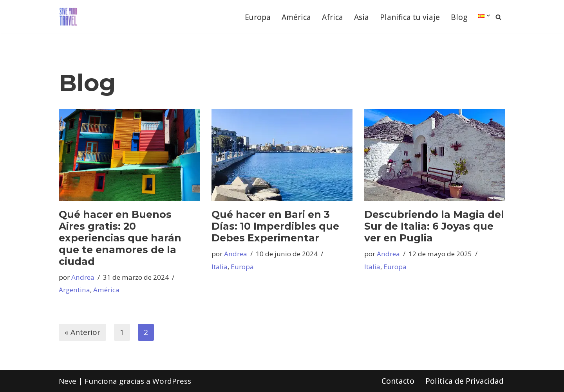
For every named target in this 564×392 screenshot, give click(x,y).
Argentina (74, 290)
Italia (220, 267)
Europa (258, 17)
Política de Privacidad (465, 381)
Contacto (398, 381)
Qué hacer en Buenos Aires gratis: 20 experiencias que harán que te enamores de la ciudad (120, 238)
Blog (459, 17)
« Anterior (82, 332)
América (296, 17)
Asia (362, 17)
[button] (488, 16)
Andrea (83, 277)
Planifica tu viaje (410, 17)
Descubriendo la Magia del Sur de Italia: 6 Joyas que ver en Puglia (434, 226)
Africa (333, 17)
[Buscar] (498, 17)
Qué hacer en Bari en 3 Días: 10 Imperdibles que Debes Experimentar (275, 226)
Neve (68, 381)
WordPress (172, 381)
